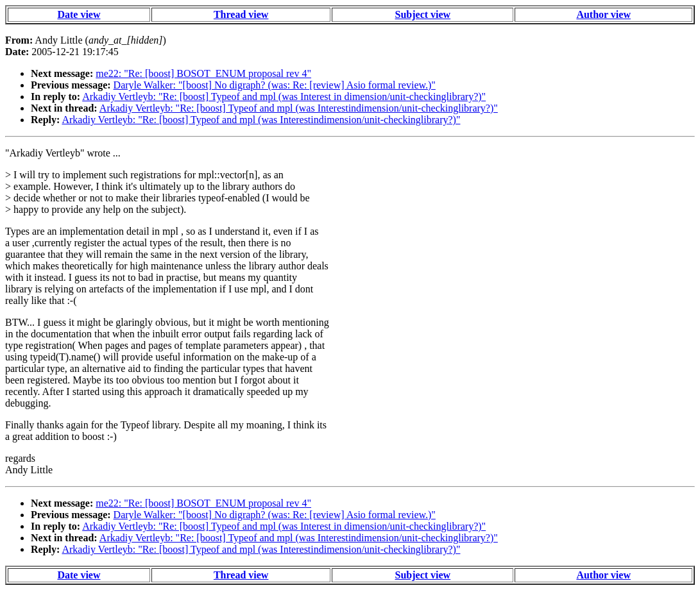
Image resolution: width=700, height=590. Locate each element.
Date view (79, 14)
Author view (603, 14)
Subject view (423, 14)
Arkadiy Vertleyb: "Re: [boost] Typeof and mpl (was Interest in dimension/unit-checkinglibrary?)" (284, 97)
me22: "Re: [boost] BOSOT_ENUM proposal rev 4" (203, 73)
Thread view (241, 14)
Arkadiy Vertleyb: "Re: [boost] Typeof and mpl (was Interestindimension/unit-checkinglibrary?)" (299, 108)
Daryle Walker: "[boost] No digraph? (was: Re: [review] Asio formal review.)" (275, 85)
